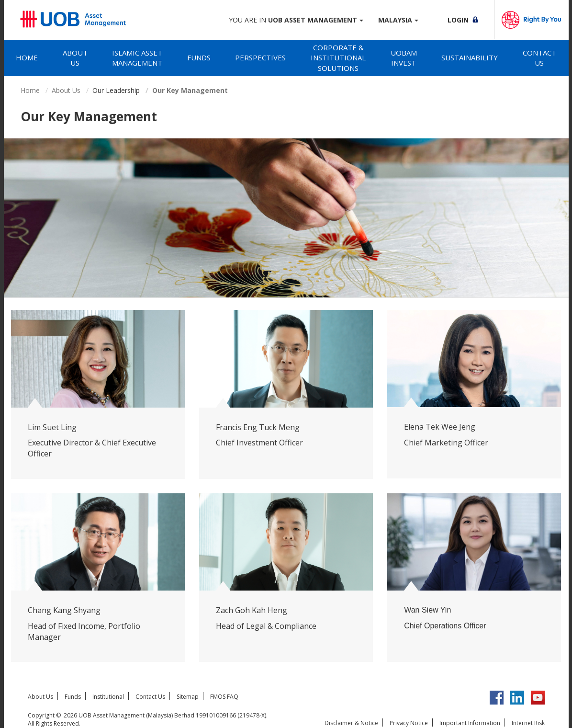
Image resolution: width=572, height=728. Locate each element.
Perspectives (260, 57)
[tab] (27, 58)
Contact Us (539, 58)
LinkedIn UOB (517, 698)
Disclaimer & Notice (351, 723)
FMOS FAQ (224, 697)
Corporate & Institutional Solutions (338, 58)
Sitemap (188, 697)
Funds (199, 57)
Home (27, 57)
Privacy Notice (409, 723)
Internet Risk (528, 723)
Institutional (108, 697)
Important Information (470, 723)
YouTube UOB (538, 698)
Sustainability (470, 57)
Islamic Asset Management (137, 58)
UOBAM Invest (404, 58)
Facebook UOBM (497, 698)
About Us (75, 58)
